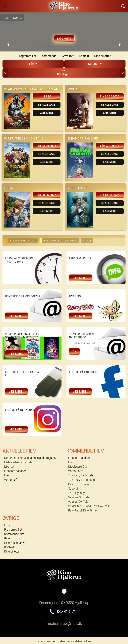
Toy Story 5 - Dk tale (81, 475)
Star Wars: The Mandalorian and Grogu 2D (30, 458)
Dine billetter (102, 56)
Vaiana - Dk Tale (78, 502)
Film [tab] (32, 64)
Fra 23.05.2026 (46, 146)
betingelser (59, 641)
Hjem (8, 475)
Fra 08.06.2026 (46, 195)
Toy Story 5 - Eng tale (81, 480)
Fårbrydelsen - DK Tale (18, 462)
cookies (86, 641)
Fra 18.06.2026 (110, 195)
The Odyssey (76, 493)
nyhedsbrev (44, 641)
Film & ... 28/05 (110, 146)
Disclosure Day (78, 467)
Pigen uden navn (78, 484)
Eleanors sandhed (15, 471)
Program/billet (27, 56)
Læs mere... (80, 278)
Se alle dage (46, 105)
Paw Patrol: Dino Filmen (83, 510)
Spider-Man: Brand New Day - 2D (88, 506)
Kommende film (14, 534)
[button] (8, 45)
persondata (74, 641)
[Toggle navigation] (5, 6)
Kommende (49, 56)
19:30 (47, 96)
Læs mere (64, 39)
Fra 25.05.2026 (110, 96)
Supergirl (74, 489)
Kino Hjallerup (37, 4)
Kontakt (84, 56)
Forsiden (10, 525)
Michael (9, 467)
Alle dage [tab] (64, 73)
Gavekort (68, 56)
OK (74, 351)
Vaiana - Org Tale (79, 497)
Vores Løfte (12, 480)
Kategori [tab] (94, 64)
